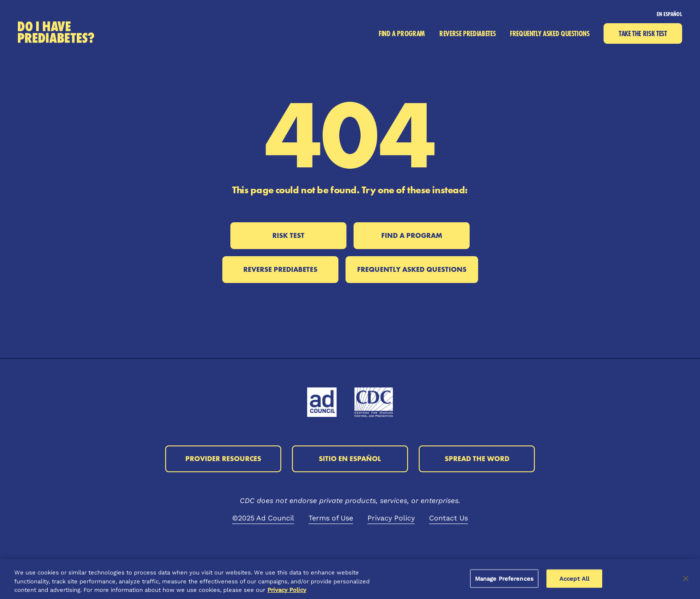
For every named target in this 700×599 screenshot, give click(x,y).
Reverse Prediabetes (280, 269)
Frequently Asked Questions (412, 269)
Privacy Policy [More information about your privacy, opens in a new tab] (287, 590)
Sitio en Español (350, 459)
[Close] (686, 578)
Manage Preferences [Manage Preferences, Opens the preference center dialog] (504, 578)
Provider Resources (223, 459)
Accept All (574, 578)
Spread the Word (477, 459)
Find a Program (412, 235)
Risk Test (288, 235)
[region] (350, 579)
